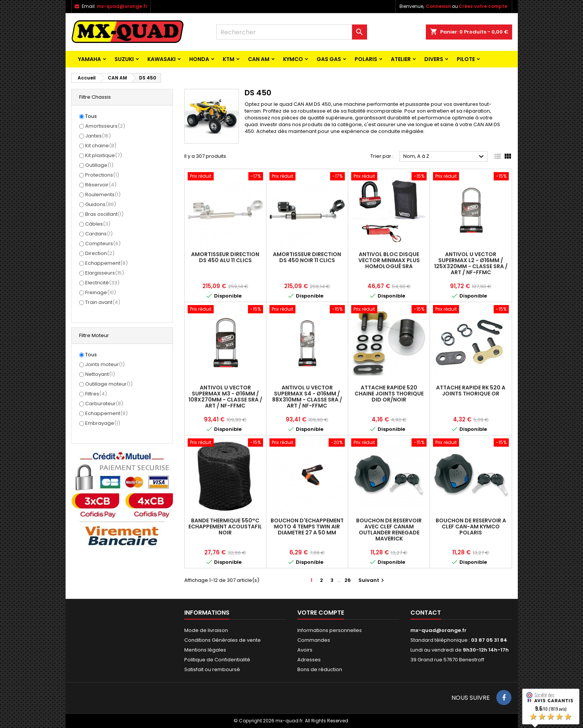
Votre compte (321, 613)
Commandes (314, 640)
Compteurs (103, 243)
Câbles (98, 224)
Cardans (99, 234)
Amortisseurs (105, 126)
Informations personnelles (330, 630)
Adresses (309, 660)
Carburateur (104, 404)
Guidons (101, 204)
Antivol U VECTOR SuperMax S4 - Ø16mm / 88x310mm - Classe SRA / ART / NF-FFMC (307, 397)
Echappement (106, 263)
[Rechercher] (292, 32)
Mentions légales (205, 650)
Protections (102, 175)
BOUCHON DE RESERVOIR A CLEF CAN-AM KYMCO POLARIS (471, 527)
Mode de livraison (206, 630)
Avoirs (305, 650)
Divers (434, 59)
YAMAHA (90, 59)
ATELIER (401, 59)
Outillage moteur (109, 384)
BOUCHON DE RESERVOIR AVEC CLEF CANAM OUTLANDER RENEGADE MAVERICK (389, 530)
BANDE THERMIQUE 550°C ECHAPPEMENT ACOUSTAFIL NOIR (225, 527)
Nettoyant (100, 374)
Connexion (438, 6)
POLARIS (366, 59)
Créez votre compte (483, 6)
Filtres (96, 394)
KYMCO (293, 59)
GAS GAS (329, 59)
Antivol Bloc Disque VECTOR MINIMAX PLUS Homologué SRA (389, 260)
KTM (229, 59)
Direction (100, 253)
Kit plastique (104, 155)
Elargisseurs (105, 273)
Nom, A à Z (445, 157)
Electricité (102, 283)
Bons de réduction (320, 669)
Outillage (99, 165)
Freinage (101, 292)
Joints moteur (105, 364)
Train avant (103, 302)
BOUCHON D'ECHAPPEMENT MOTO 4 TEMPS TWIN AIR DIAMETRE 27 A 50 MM (307, 527)
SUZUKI (124, 59)
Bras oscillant (104, 214)
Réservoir (101, 185)
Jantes (98, 136)
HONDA (199, 59)
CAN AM (259, 59)
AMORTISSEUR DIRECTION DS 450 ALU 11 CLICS (225, 257)
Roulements (103, 195)
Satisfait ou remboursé (212, 669)
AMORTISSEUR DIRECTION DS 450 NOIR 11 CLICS (307, 257)
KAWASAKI (161, 59)
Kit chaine (101, 146)
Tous (91, 116)
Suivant (372, 580)
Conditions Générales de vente (223, 640)
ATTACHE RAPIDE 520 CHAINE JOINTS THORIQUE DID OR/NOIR (389, 394)
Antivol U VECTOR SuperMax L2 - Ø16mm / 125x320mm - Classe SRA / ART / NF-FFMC (471, 263)
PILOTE (466, 59)
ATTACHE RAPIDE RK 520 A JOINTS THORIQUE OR (471, 391)
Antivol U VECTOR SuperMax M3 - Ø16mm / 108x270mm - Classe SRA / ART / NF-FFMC (225, 397)
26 (348, 580)
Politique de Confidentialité (217, 660)
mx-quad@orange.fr (122, 6)
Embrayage (103, 423)
